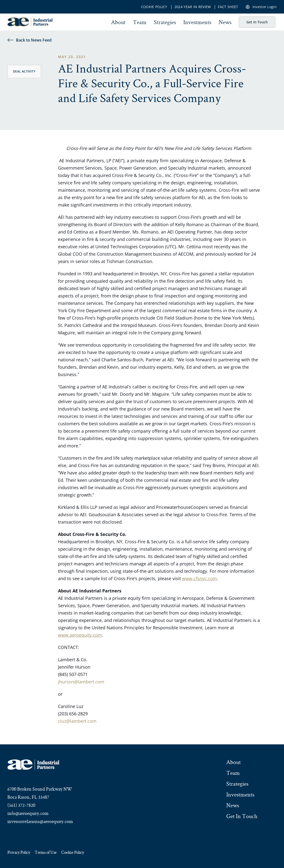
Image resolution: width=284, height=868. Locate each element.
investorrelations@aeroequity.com (40, 821)
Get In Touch (257, 22)
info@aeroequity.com (28, 813)
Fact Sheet (228, 7)
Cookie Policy (154, 7)
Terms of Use (46, 853)
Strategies (165, 22)
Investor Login (261, 7)
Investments (197, 22)
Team (140, 22)
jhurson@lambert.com (81, 682)
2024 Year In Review (193, 7)
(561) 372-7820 (21, 805)
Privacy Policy (19, 853)
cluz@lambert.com (77, 721)
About (118, 22)
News (225, 22)
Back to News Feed (29, 40)
